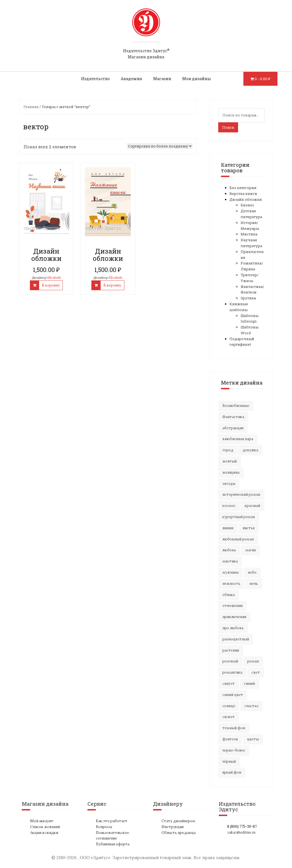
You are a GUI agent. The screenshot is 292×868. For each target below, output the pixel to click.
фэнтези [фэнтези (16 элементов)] (230, 739)
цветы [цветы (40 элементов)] (253, 739)
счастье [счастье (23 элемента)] (251, 706)
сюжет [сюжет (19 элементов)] (229, 717)
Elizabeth (54, 278)
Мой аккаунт (42, 821)
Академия (131, 79)
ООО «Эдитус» (95, 858)
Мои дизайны (197, 79)
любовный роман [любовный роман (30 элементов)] (238, 539)
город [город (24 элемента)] (228, 450)
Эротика (248, 298)
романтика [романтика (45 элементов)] (232, 672)
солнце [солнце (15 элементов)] (229, 706)
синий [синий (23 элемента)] (249, 684)
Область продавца (179, 833)
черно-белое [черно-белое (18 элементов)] (234, 750)
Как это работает (112, 821)
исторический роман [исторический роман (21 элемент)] (241, 494)
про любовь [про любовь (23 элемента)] (233, 628)
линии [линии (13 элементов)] (228, 528)
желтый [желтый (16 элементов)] (230, 461)
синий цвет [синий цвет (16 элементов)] (233, 695)
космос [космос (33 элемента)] (229, 506)
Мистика (249, 234)
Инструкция (173, 827)
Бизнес (247, 205)
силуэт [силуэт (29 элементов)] (229, 684)
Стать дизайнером (178, 821)
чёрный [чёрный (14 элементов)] (229, 761)
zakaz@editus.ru (241, 832)
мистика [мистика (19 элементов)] (230, 561)
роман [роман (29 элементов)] (253, 661)
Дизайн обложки (246, 199)
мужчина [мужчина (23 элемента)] (231, 572)
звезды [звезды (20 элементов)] (229, 484)
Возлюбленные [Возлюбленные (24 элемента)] (236, 406)
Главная (31, 107)
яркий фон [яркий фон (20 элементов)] (232, 772)
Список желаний (45, 827)
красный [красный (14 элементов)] (252, 506)
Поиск (228, 127)
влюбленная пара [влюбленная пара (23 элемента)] (238, 439)
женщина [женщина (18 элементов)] (231, 472)
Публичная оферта (113, 844)
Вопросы (104, 827)
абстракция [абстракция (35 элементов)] (233, 428)
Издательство (95, 79)
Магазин (162, 79)
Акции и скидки (44, 833)
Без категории (243, 188)
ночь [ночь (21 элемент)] (254, 584)
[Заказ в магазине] (160, 146)
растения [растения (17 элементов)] (231, 650)
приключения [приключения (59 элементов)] (234, 617)
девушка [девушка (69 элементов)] (250, 450)
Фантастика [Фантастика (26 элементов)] (233, 417)
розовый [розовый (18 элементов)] (230, 661)
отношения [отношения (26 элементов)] (232, 606)
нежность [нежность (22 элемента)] (231, 584)
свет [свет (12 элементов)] (256, 672)
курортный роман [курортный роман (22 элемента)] (239, 517)
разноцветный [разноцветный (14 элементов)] (236, 639)
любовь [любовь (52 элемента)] (229, 550)
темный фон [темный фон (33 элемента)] (234, 728)
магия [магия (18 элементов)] (251, 550)
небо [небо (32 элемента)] (252, 572)
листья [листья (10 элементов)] (249, 528)
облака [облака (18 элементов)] (229, 595)
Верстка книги (243, 194)
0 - (263, 79)
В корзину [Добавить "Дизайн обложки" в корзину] (51, 285)
